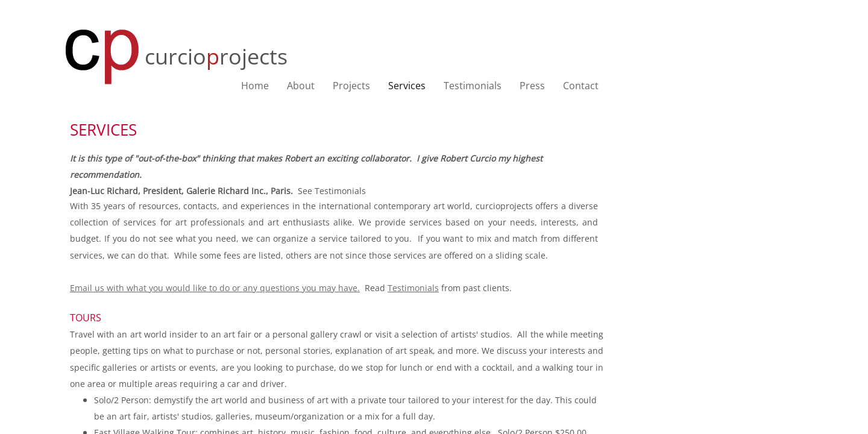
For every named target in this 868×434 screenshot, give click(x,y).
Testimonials (473, 86)
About (301, 86)
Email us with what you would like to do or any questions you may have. (215, 288)
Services (407, 86)
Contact (581, 86)
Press (532, 86)
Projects (351, 86)
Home (255, 86)
